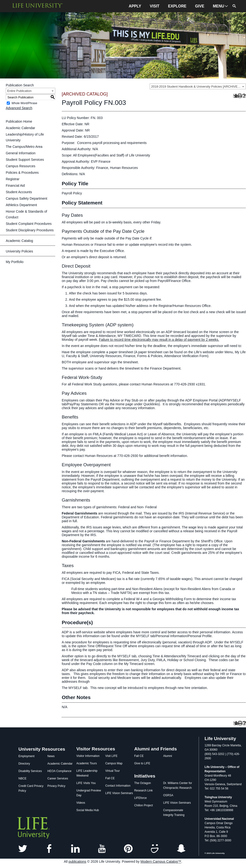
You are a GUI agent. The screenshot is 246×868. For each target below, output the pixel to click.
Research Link (144, 790)
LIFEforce (141, 798)
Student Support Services (25, 160)
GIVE (200, 6)
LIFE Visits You (86, 783)
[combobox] (198, 86)
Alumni (168, 756)
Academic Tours (87, 763)
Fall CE (110, 778)
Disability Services (30, 771)
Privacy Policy (56, 786)
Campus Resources (21, 166)
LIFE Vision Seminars (119, 793)
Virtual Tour (112, 771)
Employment (27, 756)
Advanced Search (19, 108)
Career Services (58, 778)
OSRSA (168, 795)
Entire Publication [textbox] (19, 91)
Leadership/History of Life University (25, 137)
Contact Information (118, 786)
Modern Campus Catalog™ (161, 862)
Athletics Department (21, 205)
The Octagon (143, 783)
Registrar (13, 179)
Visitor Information (88, 756)
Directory (24, 764)
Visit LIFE (111, 756)
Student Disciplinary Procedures (30, 230)
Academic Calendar (20, 128)
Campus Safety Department (27, 198)
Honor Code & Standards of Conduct (26, 214)
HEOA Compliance (59, 771)
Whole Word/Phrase (24, 103)
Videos (81, 803)
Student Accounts (19, 192)
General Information (21, 153)
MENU (218, 6)
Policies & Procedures (22, 173)
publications (77, 862)
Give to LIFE (142, 763)
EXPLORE (177, 6)
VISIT (155, 6)
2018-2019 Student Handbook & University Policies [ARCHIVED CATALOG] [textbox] (198, 87)
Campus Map (114, 763)
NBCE (22, 778)
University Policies (19, 251)
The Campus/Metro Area (24, 147)
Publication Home (19, 121)
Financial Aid (15, 186)
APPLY (135, 6)
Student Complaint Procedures (29, 224)
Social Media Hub (88, 810)
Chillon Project (144, 805)
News (51, 756)
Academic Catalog (19, 241)
